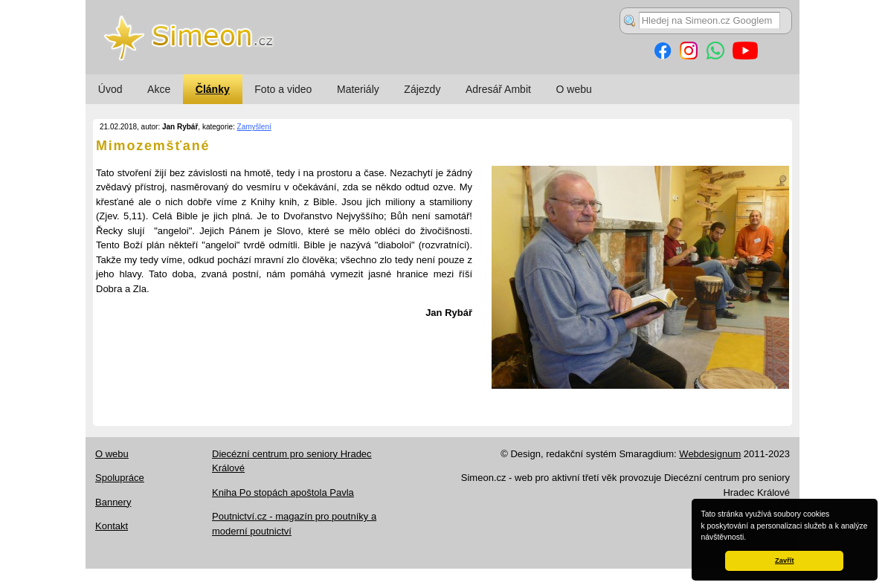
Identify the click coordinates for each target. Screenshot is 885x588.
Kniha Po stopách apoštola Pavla (283, 492)
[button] (750, 538)
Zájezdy (422, 89)
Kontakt (112, 526)
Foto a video (283, 89)
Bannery (113, 502)
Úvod (110, 89)
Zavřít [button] (784, 560)
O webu (574, 89)
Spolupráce (120, 478)
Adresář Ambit (498, 89)
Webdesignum (710, 454)
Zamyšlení (254, 127)
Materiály (358, 89)
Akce (159, 89)
